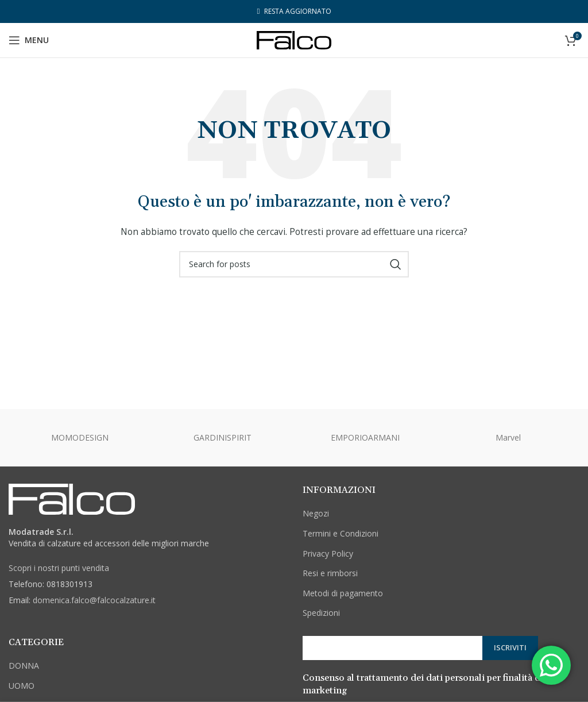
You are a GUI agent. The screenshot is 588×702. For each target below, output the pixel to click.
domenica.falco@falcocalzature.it (94, 600)
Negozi (316, 513)
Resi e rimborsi (330, 573)
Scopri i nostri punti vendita (59, 568)
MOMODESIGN (80, 437)
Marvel (508, 437)
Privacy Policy (328, 553)
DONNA (24, 666)
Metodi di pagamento (343, 593)
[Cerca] (294, 264)
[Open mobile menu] (29, 40)
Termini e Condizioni (341, 533)
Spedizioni (321, 613)
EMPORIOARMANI (365, 437)
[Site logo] (294, 39)
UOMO (22, 686)
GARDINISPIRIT (223, 437)
